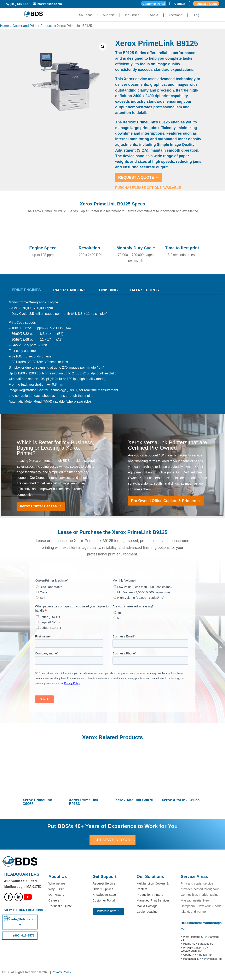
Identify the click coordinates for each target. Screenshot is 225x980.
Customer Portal (154, 4)
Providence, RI (213, 959)
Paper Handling (70, 290)
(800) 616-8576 (19, 4)
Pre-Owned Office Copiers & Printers (164, 501)
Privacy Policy (61, 973)
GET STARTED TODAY (112, 840)
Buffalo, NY (206, 955)
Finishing (108, 290)
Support (109, 15)
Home (4, 26)
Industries (132, 15)
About (154, 15)
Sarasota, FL (206, 944)
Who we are (57, 884)
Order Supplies (103, 890)
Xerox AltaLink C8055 (181, 800)
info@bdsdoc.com (23, 922)
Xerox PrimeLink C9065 (37, 802)
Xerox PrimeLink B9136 (83, 802)
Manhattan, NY (192, 959)
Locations (175, 15)
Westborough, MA (191, 951)
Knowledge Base (104, 895)
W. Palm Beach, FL (194, 948)
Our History (56, 895)
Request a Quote (206, 4)
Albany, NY (190, 955)
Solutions (86, 15)
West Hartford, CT (194, 937)
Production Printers (150, 895)
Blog (196, 15)
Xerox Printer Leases (38, 506)
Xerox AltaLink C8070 (134, 800)
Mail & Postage (147, 906)
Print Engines (26, 290)
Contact (180, 4)
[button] (103, 47)
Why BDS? (56, 890)
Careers (54, 901)
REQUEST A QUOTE (136, 177)
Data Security (145, 290)
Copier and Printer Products (33, 26)
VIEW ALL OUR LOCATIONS (24, 910)
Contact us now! (106, 911)
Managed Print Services (153, 901)
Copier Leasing (147, 912)
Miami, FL (189, 944)
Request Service (104, 884)
